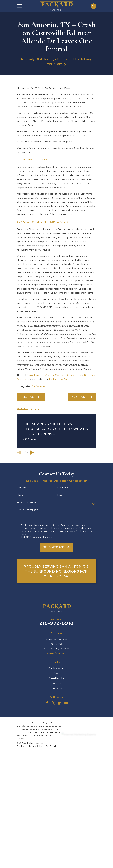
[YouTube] (66, 750)
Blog (57, 720)
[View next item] (32, 499)
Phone (20, 542)
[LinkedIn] (60, 750)
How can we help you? (28, 556)
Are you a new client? (27, 549)
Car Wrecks (39, 433)
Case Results (57, 725)
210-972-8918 (56, 670)
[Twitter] (53, 750)
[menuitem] (21, 793)
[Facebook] (47, 750)
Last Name (63, 535)
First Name (22, 535)
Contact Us (57, 735)
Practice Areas (57, 715)
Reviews (57, 730)
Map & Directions (57, 700)
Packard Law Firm (59, 426)
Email (60, 542)
